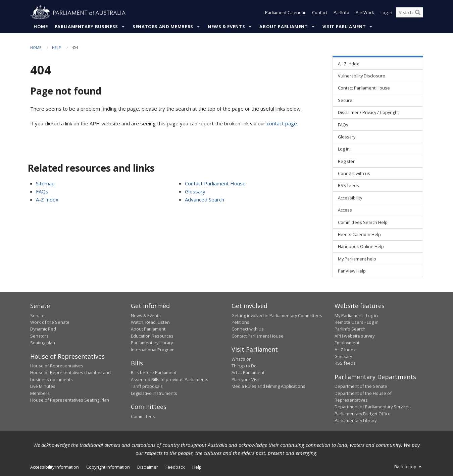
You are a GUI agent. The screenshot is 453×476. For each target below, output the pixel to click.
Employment (347, 343)
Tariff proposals (147, 386)
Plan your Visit (246, 379)
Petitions (240, 322)
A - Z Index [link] (348, 64)
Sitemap (45, 183)
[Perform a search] (418, 13)
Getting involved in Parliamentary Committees (277, 315)
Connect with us (248, 329)
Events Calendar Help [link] (359, 234)
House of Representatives (57, 366)
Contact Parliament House (215, 183)
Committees (143, 416)
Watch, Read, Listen (150, 322)
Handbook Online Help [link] (361, 247)
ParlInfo (341, 13)
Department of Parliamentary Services (373, 407)
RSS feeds (345, 363)
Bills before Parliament (154, 373)
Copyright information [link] (108, 467)
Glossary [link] (347, 137)
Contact (320, 13)
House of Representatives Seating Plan (70, 400)
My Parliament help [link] (357, 259)
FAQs (42, 191)
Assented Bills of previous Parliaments (170, 379)
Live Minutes (43, 386)
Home (41, 26)
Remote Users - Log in (357, 322)
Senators (39, 336)
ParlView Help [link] (352, 271)
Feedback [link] (175, 467)
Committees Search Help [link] (363, 222)
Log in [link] (344, 149)
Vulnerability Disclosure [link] (362, 76)
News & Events (226, 26)
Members (40, 393)
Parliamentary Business (86, 26)
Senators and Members (163, 26)
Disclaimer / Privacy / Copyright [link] (368, 113)
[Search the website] (409, 13)
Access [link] (345, 210)
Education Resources (152, 336)
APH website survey (355, 336)
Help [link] (197, 467)
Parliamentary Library (152, 343)
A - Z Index (345, 350)
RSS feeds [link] (348, 186)
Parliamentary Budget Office (363, 414)
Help (57, 47)
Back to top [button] (409, 467)
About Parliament (284, 26)
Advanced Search (205, 199)
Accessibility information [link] (55, 467)
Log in (386, 13)
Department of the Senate (361, 386)
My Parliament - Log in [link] (356, 315)
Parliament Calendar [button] (285, 13)
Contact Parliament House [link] (364, 88)
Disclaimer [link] (148, 467)
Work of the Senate (50, 322)
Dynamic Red (43, 329)
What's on (242, 359)
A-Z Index (47, 199)
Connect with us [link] (354, 174)
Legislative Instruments (154, 393)
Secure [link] (345, 100)
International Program (153, 350)
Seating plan (43, 343)
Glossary (195, 191)
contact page (282, 123)
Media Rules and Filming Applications (268, 386)
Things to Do (244, 366)
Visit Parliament (344, 26)
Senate (37, 315)
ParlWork (365, 13)
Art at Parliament (248, 373)
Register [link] (346, 161)
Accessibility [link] (350, 198)
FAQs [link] (343, 125)
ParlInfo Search (350, 329)
